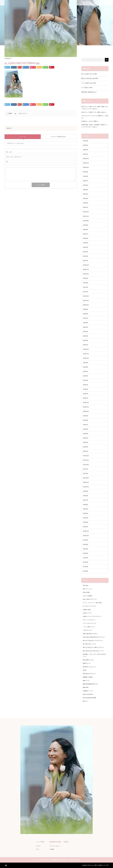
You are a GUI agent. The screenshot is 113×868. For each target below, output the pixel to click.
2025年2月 (86, 203)
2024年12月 (86, 212)
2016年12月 (86, 478)
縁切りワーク (86, 681)
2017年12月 (86, 456)
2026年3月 (86, 145)
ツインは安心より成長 (87, 88)
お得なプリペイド (87, 613)
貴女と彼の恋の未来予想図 (89, 698)
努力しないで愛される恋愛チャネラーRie (98, 865)
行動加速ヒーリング (88, 691)
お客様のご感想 (87, 610)
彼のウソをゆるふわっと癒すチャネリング (93, 647)
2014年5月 (86, 553)
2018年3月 (86, 442)
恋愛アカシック (87, 663)
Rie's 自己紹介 (86, 592)
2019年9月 (86, 363)
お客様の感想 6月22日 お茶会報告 (90, 125)
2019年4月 (86, 385)
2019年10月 (86, 358)
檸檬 (95, 121)
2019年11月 (86, 354)
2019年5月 (86, 380)
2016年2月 (86, 522)
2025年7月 (86, 181)
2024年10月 (86, 221)
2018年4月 (86, 438)
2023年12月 (86, 265)
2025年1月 (86, 207)
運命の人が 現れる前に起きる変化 (90, 78)
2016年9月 (86, 491)
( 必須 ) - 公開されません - (14, 157)
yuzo (107, 116)
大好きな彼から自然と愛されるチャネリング (94, 637)
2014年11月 (86, 531)
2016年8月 (86, 496)
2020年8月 (86, 314)
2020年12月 (86, 296)
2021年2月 (86, 287)
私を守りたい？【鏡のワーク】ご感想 (91, 107)
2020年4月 (86, 332)
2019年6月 (86, 376)
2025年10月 (86, 167)
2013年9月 (86, 567)
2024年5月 (86, 243)
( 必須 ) (9, 152)
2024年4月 (86, 247)
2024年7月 (86, 234)
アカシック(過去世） (88, 596)
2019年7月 (86, 371)
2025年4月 (86, 194)
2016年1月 (86, 527)
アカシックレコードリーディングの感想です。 (93, 116)
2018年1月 (86, 451)
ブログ (37, 849)
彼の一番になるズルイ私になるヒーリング (93, 651)
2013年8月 (86, 571)
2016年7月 (86, 500)
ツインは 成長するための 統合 (89, 83)
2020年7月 (86, 318)
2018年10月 (86, 411)
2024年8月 (86, 230)
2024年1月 (86, 261)
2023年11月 (86, 269)
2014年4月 (86, 558)
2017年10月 (86, 465)
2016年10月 (86, 487)
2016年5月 (86, 509)
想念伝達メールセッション (89, 667)
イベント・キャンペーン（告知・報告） (93, 603)
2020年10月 (86, 305)
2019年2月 (86, 394)
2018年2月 (86, 447)
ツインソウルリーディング (89, 623)
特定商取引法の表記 (55, 842)
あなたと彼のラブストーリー (90, 599)
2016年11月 (86, 482)
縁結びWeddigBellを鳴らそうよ (90, 684)
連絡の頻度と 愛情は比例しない (89, 92)
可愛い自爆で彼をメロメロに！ (90, 634)
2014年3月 (86, 562)
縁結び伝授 (86, 687)
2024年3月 (86, 252)
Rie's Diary (86, 585)
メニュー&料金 (40, 842)
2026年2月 (86, 150)
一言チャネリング (87, 630)
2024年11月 (86, 216)
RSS (6, 865)
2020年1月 (86, 345)
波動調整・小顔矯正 (88, 677)
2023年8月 (86, 283)
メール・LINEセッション (89, 627)
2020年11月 (86, 301)
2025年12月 (86, 159)
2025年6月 (86, 185)
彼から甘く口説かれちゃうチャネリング (93, 641)
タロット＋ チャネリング (89, 620)
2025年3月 (86, 199)
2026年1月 (86, 154)
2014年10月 (86, 536)
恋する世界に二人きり (88, 660)
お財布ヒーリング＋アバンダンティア (92, 616)
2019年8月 (86, 367)
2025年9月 (86, 172)
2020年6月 (86, 323)
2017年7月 (86, 469)
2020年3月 (86, 336)
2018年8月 (86, 420)
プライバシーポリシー (55, 846)
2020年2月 (86, 340)
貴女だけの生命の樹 (88, 694)
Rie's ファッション (88, 589)
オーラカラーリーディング (89, 606)
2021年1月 (86, 292)
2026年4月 (86, 141)
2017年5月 (86, 474)
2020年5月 (86, 327)
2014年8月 (86, 544)
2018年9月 (86, 416)
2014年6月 (86, 549)
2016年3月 (86, 518)
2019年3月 (86, 389)
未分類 (85, 670)
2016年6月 (86, 505)
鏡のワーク (86, 701)
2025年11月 (86, 163)
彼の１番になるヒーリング (89, 644)
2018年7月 (86, 425)
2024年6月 (86, 238)
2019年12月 (86, 349)
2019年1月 (86, 398)
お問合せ (66, 842)
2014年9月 (86, 540)
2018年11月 (86, 407)
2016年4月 (86, 513)
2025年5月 (86, 190)
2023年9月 (86, 278)
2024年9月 (86, 225)
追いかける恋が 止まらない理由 (89, 74)
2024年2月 (86, 256)
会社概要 (52, 849)
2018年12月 (86, 403)
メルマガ (38, 846)
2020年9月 (86, 309)
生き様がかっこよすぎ (87, 121)
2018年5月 (86, 434)
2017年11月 (86, 460)
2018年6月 (86, 429)
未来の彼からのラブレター (89, 674)
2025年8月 (86, 176)
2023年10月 (86, 274)
